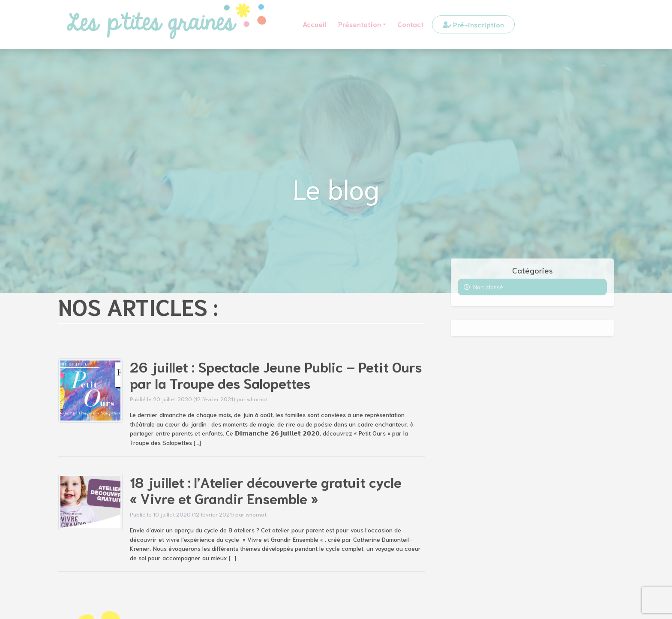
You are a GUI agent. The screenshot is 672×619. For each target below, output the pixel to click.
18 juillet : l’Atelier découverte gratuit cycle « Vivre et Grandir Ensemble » (266, 490)
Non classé (488, 287)
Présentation (360, 24)
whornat (257, 399)
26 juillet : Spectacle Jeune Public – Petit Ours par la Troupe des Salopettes (276, 374)
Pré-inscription (473, 24)
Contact (411, 24)
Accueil (315, 24)
